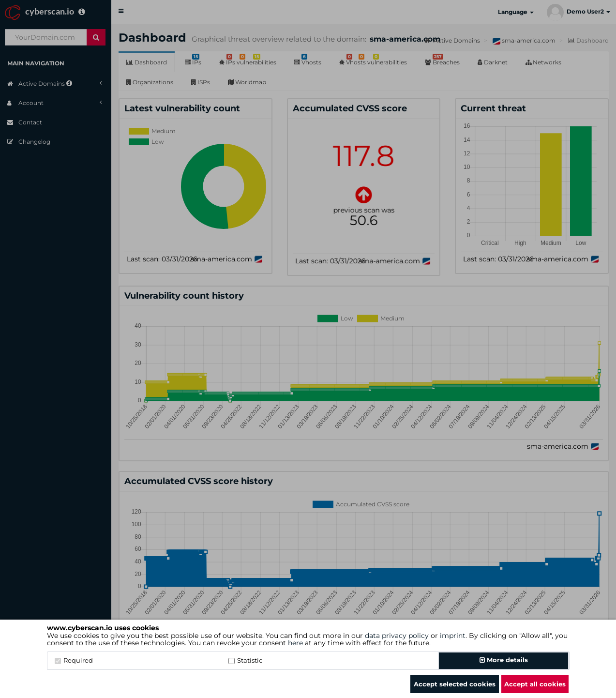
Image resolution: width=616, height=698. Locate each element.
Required (74, 660)
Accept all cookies (535, 684)
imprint (453, 636)
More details (504, 660)
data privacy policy (397, 636)
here (295, 643)
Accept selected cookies (455, 684)
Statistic (245, 660)
